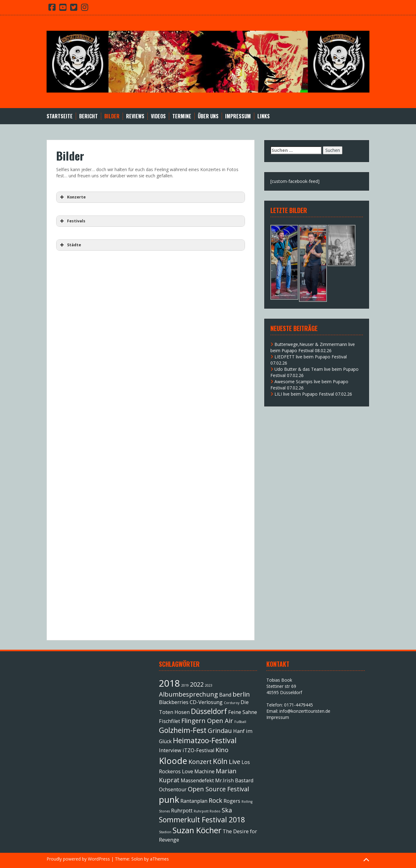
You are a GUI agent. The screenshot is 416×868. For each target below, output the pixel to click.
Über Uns (208, 116)
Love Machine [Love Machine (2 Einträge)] (198, 771)
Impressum (238, 116)
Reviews (135, 116)
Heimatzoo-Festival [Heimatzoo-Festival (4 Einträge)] (205, 740)
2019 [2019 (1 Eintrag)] (185, 685)
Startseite (60, 116)
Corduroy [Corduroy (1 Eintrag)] (232, 703)
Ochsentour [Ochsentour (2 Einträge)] (173, 789)
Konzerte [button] (72, 197)
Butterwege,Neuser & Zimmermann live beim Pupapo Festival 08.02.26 (313, 347)
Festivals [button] (72, 221)
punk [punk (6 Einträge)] (169, 799)
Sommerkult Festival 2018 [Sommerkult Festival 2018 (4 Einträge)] (202, 820)
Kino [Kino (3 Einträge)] (222, 750)
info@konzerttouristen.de (305, 711)
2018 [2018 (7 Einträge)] (170, 683)
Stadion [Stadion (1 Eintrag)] (165, 832)
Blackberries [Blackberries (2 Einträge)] (174, 702)
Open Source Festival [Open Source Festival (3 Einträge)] (218, 789)
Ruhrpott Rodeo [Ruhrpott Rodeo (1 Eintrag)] (207, 811)
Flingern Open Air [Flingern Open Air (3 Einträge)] (207, 721)
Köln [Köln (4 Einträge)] (220, 761)
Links (264, 116)
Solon (137, 859)
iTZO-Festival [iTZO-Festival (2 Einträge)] (198, 750)
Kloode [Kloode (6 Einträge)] (173, 761)
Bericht (88, 116)
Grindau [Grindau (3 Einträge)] (220, 731)
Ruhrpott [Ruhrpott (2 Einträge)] (182, 811)
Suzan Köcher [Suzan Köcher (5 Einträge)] (197, 830)
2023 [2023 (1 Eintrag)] (209, 685)
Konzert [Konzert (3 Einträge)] (200, 762)
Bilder (112, 116)
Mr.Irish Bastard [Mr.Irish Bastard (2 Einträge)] (234, 780)
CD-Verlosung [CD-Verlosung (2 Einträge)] (206, 702)
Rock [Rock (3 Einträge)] (215, 800)
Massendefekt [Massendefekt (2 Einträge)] (197, 780)
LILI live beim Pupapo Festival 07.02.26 (313, 394)
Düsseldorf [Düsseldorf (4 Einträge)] (209, 711)
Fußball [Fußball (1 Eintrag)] (240, 722)
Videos (158, 116)
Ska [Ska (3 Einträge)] (227, 810)
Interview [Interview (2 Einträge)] (170, 750)
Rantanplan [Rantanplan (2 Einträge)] (194, 801)
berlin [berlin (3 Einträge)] (241, 694)
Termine (182, 116)
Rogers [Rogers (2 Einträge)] (232, 801)
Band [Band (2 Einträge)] (225, 695)
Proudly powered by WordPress (78, 859)
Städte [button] (70, 245)
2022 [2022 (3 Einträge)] (197, 684)
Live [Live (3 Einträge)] (235, 762)
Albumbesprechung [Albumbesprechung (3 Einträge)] (188, 694)
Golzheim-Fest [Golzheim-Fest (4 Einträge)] (183, 730)
